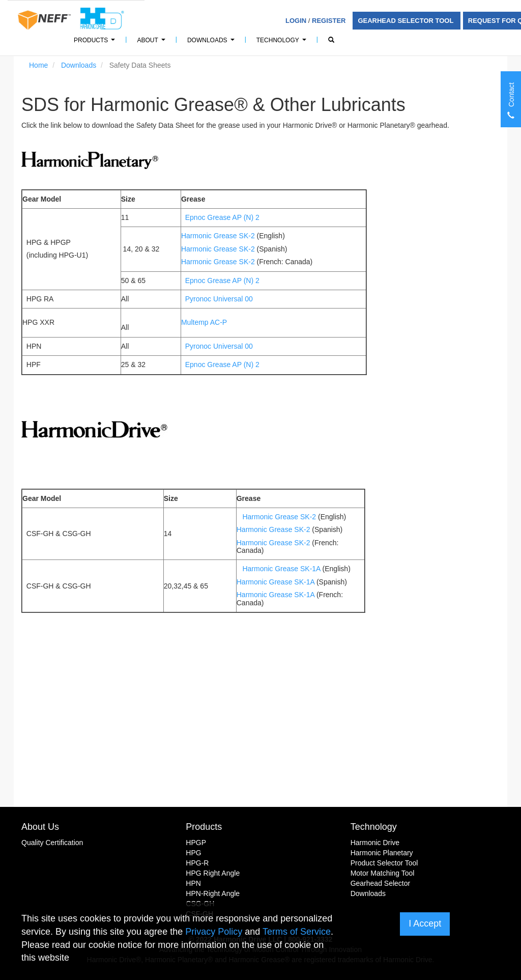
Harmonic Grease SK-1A (282, 569)
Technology (283, 43)
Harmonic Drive (375, 843)
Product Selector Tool (384, 863)
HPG (193, 853)
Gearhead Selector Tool (406, 21)
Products (96, 43)
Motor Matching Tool (383, 873)
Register (329, 21)
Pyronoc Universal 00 (219, 299)
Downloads (212, 43)
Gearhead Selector (381, 883)
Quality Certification (52, 843)
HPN (193, 883)
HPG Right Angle (213, 873)
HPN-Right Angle (213, 893)
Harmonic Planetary (382, 853)
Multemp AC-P (204, 322)
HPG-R (197, 863)
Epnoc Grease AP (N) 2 (222, 217)
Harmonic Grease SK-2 (219, 236)
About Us (40, 827)
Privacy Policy (214, 932)
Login (296, 21)
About (152, 43)
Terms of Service (297, 932)
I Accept (425, 923)
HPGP (196, 843)
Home (38, 65)
